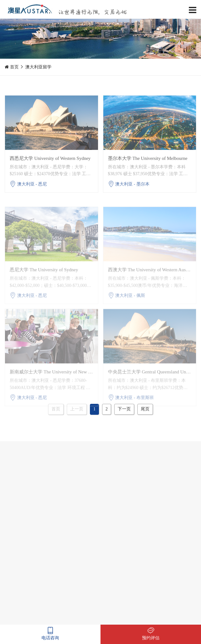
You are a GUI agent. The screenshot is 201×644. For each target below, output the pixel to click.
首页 (14, 67)
